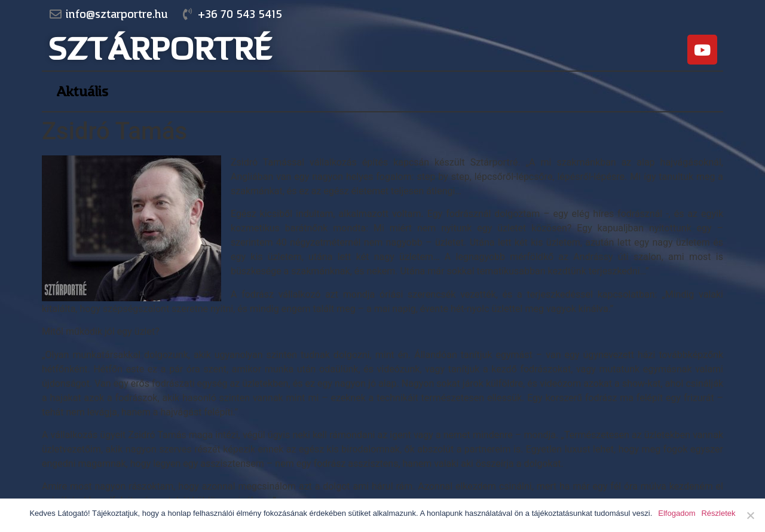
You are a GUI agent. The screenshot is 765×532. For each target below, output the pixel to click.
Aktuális (82, 91)
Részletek (718, 513)
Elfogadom (677, 513)
